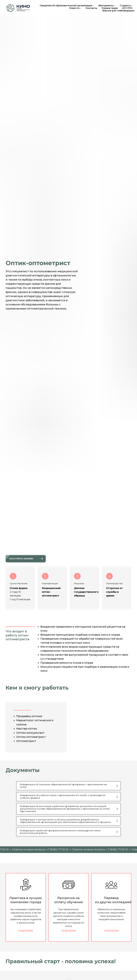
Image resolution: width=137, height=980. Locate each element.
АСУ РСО (127, 8)
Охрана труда (110, 8)
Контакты (91, 8)
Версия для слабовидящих (118, 11)
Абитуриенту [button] (106, 6)
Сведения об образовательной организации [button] (66, 6)
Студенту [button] (125, 6)
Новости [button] (74, 8)
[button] (26, 559)
